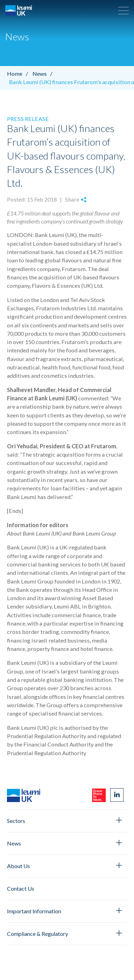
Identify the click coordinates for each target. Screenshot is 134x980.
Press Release (28, 119)
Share (76, 199)
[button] (124, 10)
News (44, 73)
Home (19, 73)
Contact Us (21, 888)
